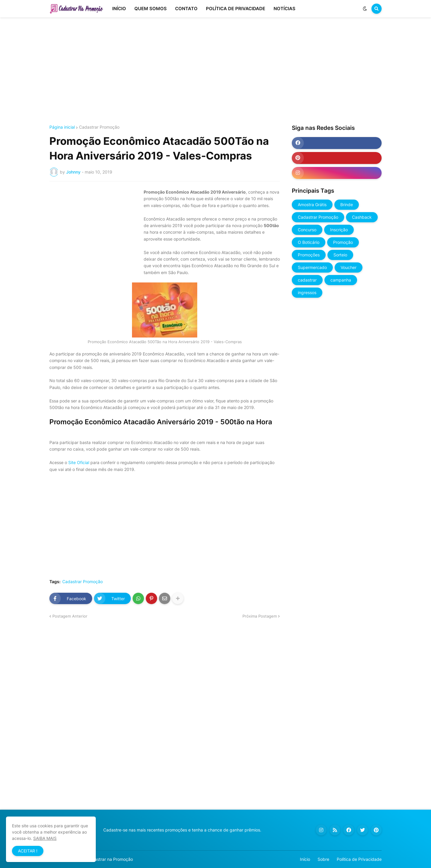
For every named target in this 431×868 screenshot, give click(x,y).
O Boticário (309, 242)
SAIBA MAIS (45, 838)
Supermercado (312, 267)
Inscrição (339, 230)
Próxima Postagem (260, 616)
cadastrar (307, 280)
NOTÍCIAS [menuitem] (284, 9)
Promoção (343, 242)
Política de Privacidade (359, 859)
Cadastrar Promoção (99, 127)
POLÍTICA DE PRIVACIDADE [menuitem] (236, 9)
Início (305, 859)
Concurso (307, 230)
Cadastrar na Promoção (110, 859)
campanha (341, 280)
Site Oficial (79, 462)
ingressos (307, 292)
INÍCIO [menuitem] (119, 9)
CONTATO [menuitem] (186, 9)
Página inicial (62, 127)
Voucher (349, 267)
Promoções (309, 255)
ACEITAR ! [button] (28, 851)
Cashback (362, 217)
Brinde (347, 205)
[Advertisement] (215, 71)
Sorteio (340, 255)
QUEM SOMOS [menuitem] (151, 9)
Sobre (323, 859)
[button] (365, 9)
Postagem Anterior (70, 616)
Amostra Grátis (312, 205)
